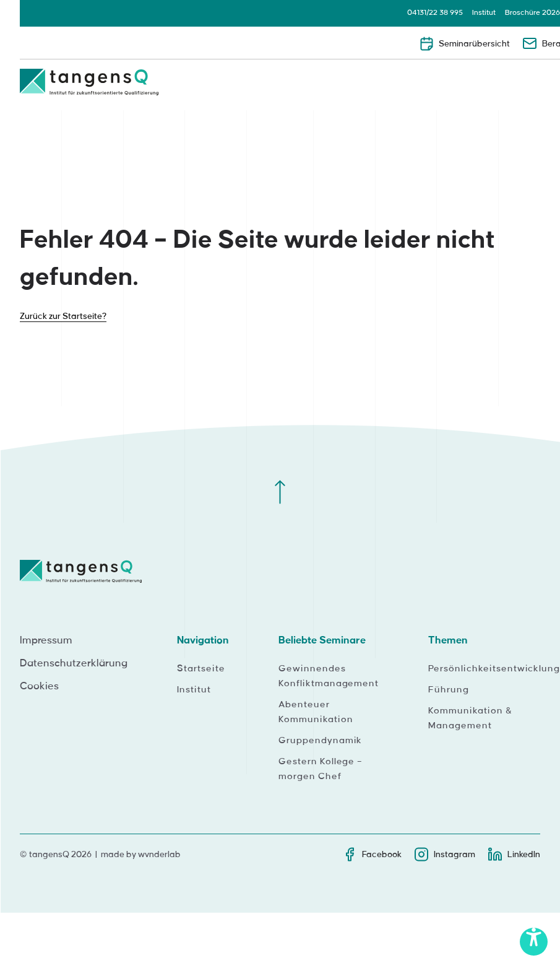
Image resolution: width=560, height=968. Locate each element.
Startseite (201, 669)
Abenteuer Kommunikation (316, 712)
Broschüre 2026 (532, 13)
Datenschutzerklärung (74, 663)
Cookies (39, 686)
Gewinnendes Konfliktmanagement (329, 676)
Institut (484, 13)
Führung (449, 690)
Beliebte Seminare (322, 640)
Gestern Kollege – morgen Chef (321, 769)
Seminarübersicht (464, 43)
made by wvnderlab (141, 854)
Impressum (46, 640)
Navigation (203, 640)
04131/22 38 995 (435, 13)
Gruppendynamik (320, 741)
